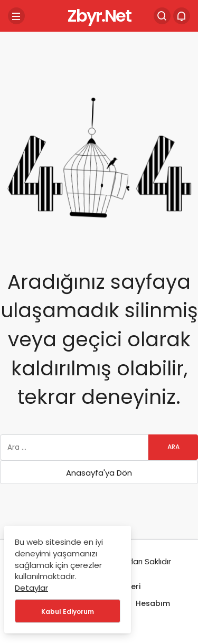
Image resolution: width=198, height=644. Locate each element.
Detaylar (31, 588)
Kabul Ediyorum (68, 612)
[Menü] (16, 16)
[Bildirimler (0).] (182, 16)
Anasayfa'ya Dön (99, 473)
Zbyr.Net (99, 16)
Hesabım (153, 603)
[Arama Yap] (162, 16)
